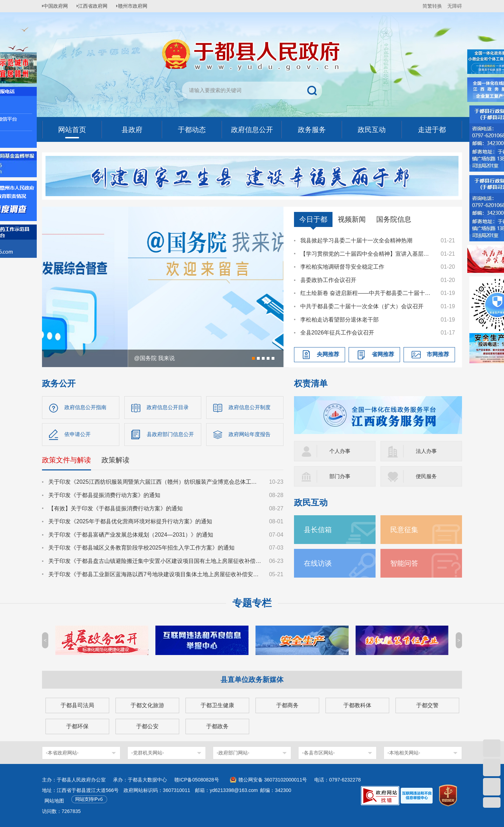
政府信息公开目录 (169, 408)
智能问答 (406, 563)
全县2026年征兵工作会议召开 (337, 333)
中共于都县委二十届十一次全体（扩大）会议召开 (362, 306)
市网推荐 (438, 354)
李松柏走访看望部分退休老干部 (339, 320)
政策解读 (115, 462)
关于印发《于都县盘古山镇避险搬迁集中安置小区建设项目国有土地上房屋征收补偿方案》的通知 (155, 563)
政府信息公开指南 (87, 408)
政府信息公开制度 (251, 408)
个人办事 (341, 451)
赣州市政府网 (139, 6)
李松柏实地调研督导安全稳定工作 (342, 267)
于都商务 (287, 705)
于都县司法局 (77, 705)
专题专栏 (252, 603)
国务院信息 (394, 219)
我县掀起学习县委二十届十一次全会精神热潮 (356, 240)
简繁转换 (432, 6)
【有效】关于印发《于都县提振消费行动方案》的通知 (115, 510)
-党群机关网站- (148, 753)
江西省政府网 (97, 6)
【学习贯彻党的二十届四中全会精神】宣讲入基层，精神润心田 (367, 254)
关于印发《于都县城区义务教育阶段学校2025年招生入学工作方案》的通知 (141, 549)
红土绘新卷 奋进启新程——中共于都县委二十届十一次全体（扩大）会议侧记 (367, 293)
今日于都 (313, 219)
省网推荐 (383, 354)
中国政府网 (58, 6)
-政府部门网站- (233, 753)
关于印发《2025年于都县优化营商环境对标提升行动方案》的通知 (130, 523)
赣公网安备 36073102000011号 (273, 780)
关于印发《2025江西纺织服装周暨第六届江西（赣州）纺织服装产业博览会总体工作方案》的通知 (155, 484)
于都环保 (77, 726)
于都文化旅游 (147, 705)
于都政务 (217, 726)
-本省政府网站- (62, 753)
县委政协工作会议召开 (328, 280)
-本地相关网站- (404, 753)
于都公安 (147, 726)
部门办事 (341, 476)
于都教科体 (357, 705)
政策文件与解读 (66, 462)
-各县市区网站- (318, 753)
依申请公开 (78, 435)
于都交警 (427, 705)
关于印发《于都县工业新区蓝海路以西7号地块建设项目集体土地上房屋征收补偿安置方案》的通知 (155, 576)
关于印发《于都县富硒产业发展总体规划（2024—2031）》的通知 (131, 536)
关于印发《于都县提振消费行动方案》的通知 (104, 497)
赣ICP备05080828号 (197, 780)
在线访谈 (319, 563)
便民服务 (427, 476)
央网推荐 (328, 354)
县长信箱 (319, 529)
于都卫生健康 (217, 705)
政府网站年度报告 (251, 435)
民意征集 (406, 529)
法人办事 (427, 451)
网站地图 (54, 801)
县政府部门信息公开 (172, 435)
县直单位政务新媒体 (252, 680)
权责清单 (311, 383)
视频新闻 (352, 219)
